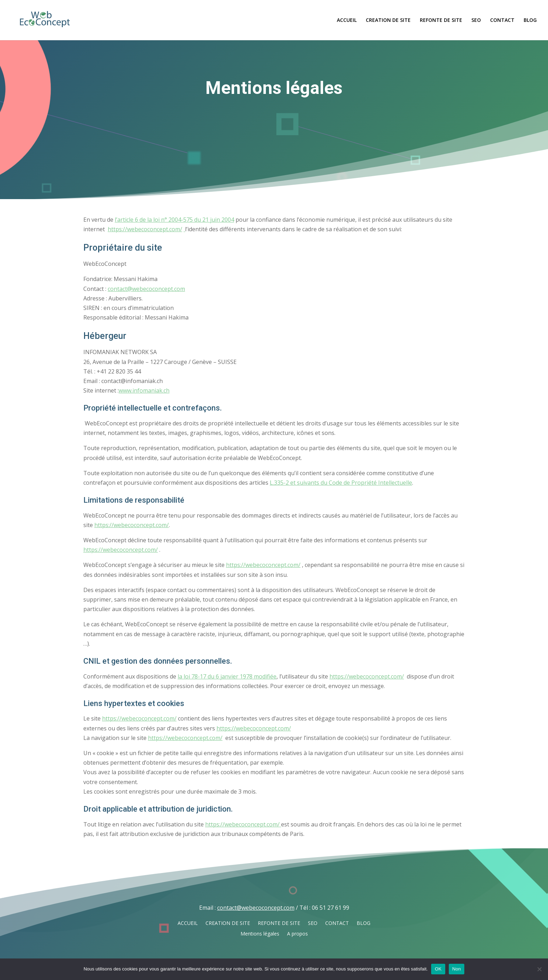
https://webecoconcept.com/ (145, 229)
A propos (297, 934)
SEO (476, 20)
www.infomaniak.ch (144, 390)
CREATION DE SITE (388, 20)
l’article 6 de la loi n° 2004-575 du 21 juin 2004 (174, 220)
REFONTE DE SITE (441, 20)
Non (457, 969)
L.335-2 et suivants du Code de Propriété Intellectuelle (341, 483)
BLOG (530, 20)
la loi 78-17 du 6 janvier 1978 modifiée (227, 676)
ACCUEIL (347, 20)
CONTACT (502, 20)
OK (438, 969)
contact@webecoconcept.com (146, 289)
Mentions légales (260, 934)
